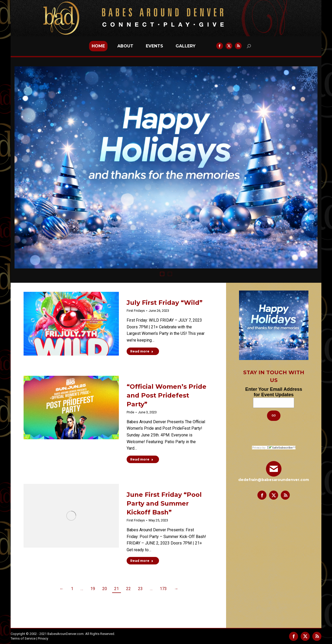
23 (140, 589)
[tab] (162, 274)
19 (93, 589)
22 (128, 589)
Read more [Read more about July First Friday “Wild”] (142, 351)
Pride (130, 412)
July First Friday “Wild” (165, 303)
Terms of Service (23, 638)
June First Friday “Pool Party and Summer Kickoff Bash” (164, 503)
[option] (166, 167)
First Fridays (136, 311)
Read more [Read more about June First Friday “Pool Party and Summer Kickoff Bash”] (142, 561)
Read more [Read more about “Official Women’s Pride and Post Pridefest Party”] (142, 459)
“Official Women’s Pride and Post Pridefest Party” (167, 395)
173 (163, 589)
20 (105, 589)
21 (117, 589)
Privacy (43, 638)
